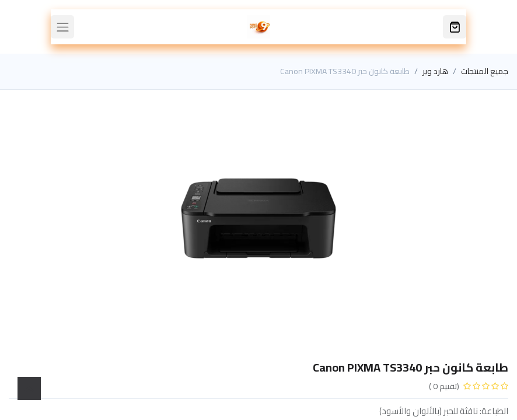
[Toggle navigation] (62, 27)
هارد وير (435, 71)
